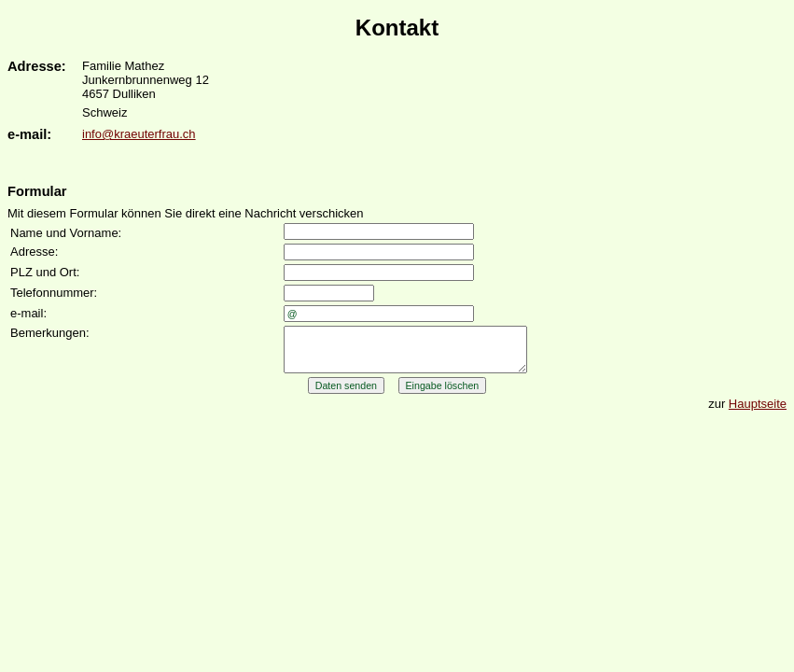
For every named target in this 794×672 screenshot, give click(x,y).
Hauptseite (758, 412)
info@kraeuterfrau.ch (139, 134)
